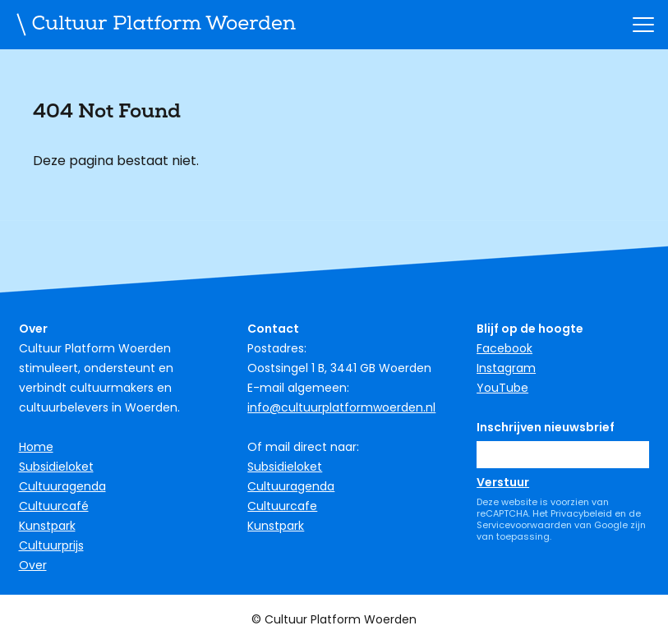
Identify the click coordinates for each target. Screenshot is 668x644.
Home (36, 447)
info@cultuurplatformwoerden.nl (341, 407)
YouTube (502, 388)
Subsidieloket (56, 467)
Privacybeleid (581, 513)
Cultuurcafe (282, 506)
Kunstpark (47, 526)
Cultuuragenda (62, 486)
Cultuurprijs (51, 545)
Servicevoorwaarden (524, 525)
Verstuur (503, 482)
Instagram (506, 368)
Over (33, 565)
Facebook (504, 348)
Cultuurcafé (54, 506)
